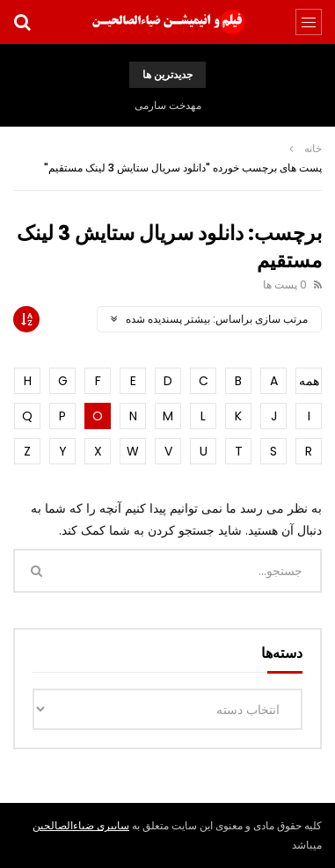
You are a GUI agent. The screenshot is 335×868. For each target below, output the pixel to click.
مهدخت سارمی (168, 105)
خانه (313, 148)
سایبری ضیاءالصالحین (81, 825)
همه (309, 381)
